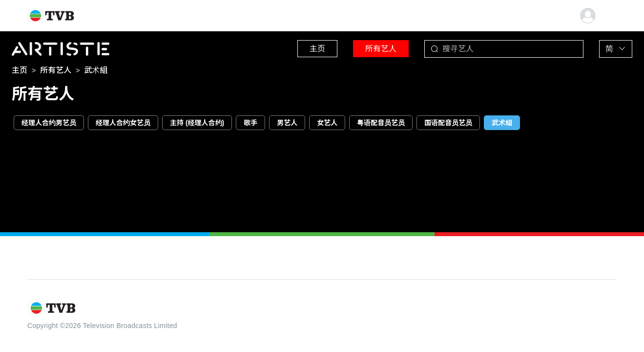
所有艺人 (381, 49)
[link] (20, 70)
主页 (317, 49)
